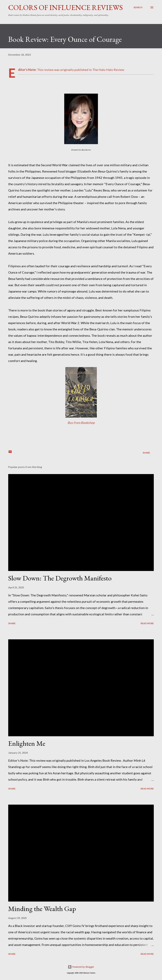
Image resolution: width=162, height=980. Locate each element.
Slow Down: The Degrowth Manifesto (60, 578)
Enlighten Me (27, 743)
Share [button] (146, 453)
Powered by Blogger (81, 967)
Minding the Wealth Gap (42, 909)
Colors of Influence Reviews (65, 7)
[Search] (138, 7)
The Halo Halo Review (108, 70)
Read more (147, 623)
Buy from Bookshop (81, 423)
